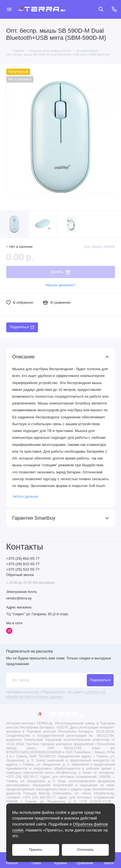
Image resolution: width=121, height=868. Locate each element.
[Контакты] (114, 9)
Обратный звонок (20, 575)
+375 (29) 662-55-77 (23, 558)
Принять (36, 850)
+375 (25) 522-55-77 (23, 569)
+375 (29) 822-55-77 (23, 564)
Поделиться (22, 327)
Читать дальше (25, 496)
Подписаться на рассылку (30, 651)
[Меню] (9, 9)
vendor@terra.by (19, 598)
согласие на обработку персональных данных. (56, 694)
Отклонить (85, 850)
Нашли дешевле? (61, 285)
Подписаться (100, 680)
